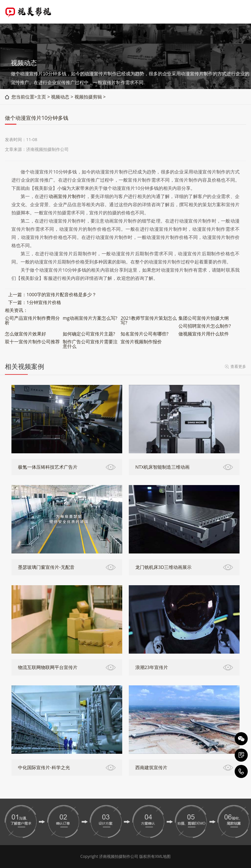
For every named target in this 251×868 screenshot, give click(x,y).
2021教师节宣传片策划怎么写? (149, 320)
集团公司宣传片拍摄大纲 (204, 318)
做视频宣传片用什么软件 (204, 334)
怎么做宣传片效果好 (25, 334)
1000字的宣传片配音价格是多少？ (61, 294)
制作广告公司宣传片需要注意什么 (90, 344)
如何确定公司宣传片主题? (89, 334)
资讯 (19, 310)
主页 (42, 97)
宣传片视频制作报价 (141, 342)
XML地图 (163, 856)
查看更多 (238, 366)
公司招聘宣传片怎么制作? (205, 326)
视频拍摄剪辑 (88, 97)
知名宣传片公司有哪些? (144, 334)
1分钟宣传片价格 (44, 302)
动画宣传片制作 (65, 196)
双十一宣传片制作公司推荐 (32, 342)
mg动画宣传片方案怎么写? (90, 318)
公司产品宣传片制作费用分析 (32, 320)
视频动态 (60, 97)
